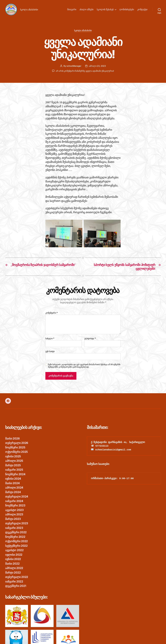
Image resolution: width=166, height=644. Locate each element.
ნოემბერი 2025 (15, 447)
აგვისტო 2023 (14, 510)
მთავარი (72, 9)
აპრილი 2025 (14, 461)
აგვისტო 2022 (14, 550)
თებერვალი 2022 (17, 577)
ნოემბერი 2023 (15, 505)
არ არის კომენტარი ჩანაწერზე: (85, 71)
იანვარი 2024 (14, 501)
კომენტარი (52, 313)
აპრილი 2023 (14, 514)
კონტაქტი (142, 9)
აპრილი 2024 (14, 488)
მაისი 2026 (12, 439)
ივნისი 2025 (13, 456)
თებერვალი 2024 (17, 497)
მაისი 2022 (12, 564)
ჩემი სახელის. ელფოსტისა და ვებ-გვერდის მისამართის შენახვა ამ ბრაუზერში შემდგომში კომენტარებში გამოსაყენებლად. (84, 366)
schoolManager (74, 66)
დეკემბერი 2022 (16, 532)
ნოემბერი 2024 (15, 474)
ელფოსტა (90, 339)
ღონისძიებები (127, 9)
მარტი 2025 (13, 465)
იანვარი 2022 (14, 582)
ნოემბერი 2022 (15, 537)
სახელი (50, 339)
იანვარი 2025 (14, 470)
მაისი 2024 (12, 483)
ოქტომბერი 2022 (16, 541)
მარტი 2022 (13, 573)
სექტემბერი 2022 (16, 546)
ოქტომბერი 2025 (16, 452)
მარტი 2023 (13, 519)
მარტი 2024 (13, 492)
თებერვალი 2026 (17, 443)
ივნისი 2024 (13, 479)
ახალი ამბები (87, 9)
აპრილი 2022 (14, 568)
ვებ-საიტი (50, 351)
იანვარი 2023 (14, 528)
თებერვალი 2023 (17, 523)
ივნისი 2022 (13, 559)
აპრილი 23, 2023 (97, 66)
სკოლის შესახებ (105, 9)
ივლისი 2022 (14, 555)
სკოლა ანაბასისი (83, 30)
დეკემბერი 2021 (16, 586)
